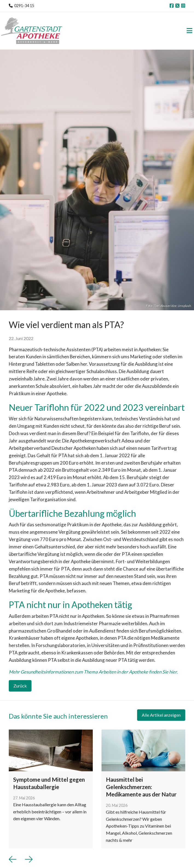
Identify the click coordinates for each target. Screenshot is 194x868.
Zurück (20, 686)
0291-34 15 (24, 6)
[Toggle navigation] (189, 31)
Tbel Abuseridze (165, 306)
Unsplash (185, 306)
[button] (13, 859)
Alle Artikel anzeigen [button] (161, 715)
